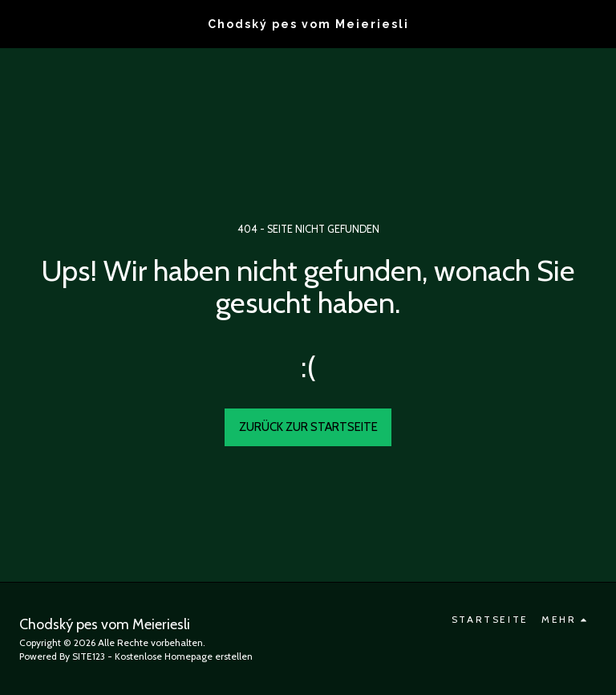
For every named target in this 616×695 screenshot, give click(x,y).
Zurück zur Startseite (308, 427)
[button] (18, 23)
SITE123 (89, 656)
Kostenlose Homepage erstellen (184, 656)
